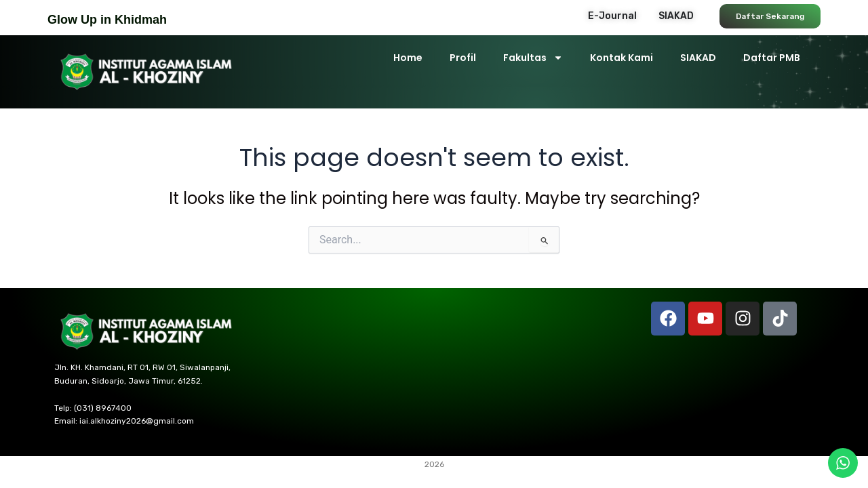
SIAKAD (698, 58)
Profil (463, 58)
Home (408, 58)
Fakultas (533, 58)
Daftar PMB (772, 58)
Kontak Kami (622, 58)
